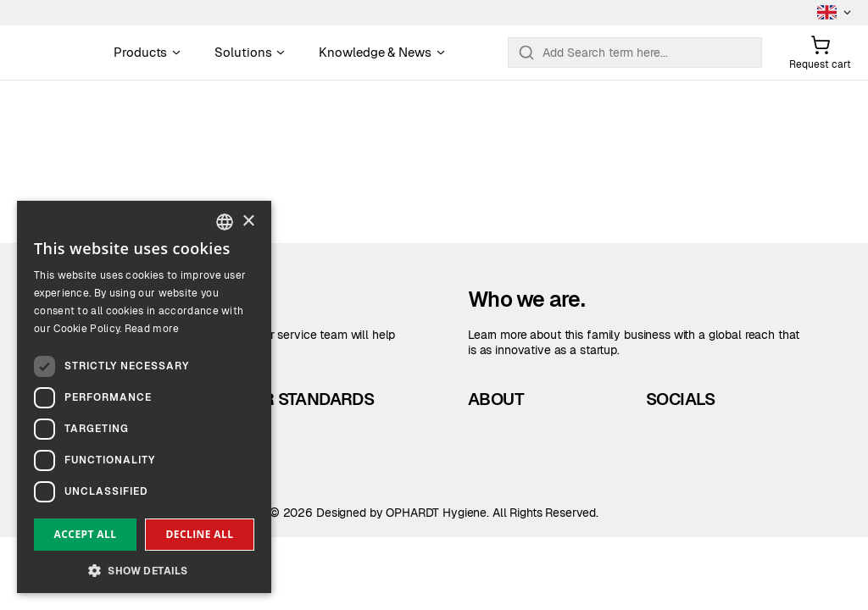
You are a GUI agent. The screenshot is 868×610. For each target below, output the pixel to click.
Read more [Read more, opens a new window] (152, 329)
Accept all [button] (86, 534)
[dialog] (144, 397)
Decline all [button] (200, 534)
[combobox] (225, 222)
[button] (144, 569)
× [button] (248, 222)
